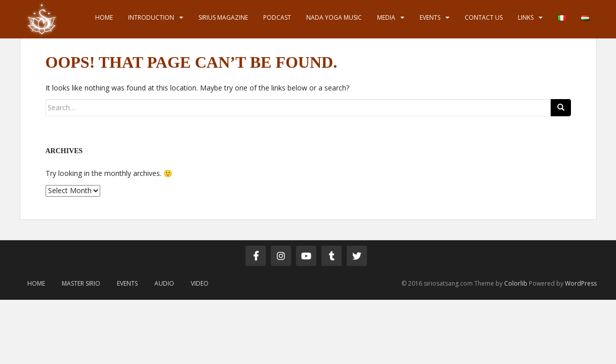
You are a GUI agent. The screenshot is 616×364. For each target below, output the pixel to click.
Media (386, 17)
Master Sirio (81, 283)
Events (430, 17)
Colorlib (516, 283)
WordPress (581, 283)
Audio (164, 283)
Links (526, 17)
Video (200, 283)
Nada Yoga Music (334, 17)
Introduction (151, 17)
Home (104, 17)
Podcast (277, 17)
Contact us (484, 17)
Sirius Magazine (223, 17)
